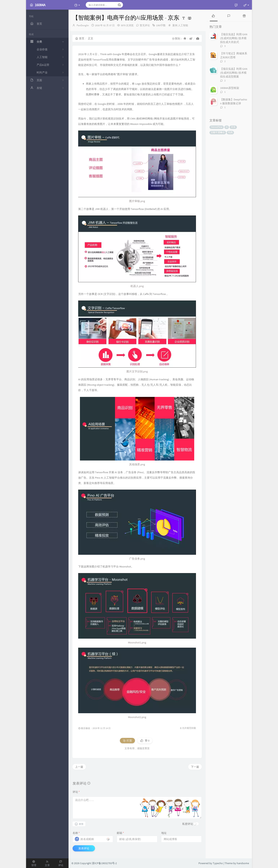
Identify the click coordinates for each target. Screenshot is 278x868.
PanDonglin (83, 25)
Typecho (218, 863)
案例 (175, 25)
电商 (230, 133)
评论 (76, 792)
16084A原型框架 (230, 88)
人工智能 (183, 25)
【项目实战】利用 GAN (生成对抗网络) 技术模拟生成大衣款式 (234, 38)
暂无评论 (145, 25)
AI (227, 127)
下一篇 (195, 767)
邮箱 (120, 833)
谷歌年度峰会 (218, 133)
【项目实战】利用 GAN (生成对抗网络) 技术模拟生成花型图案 (234, 73)
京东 (233, 127)
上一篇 (79, 767)
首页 (80, 38)
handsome (243, 863)
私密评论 (188, 824)
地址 (164, 833)
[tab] (213, 15)
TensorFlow (217, 127)
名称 (76, 833)
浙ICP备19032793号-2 (104, 863)
